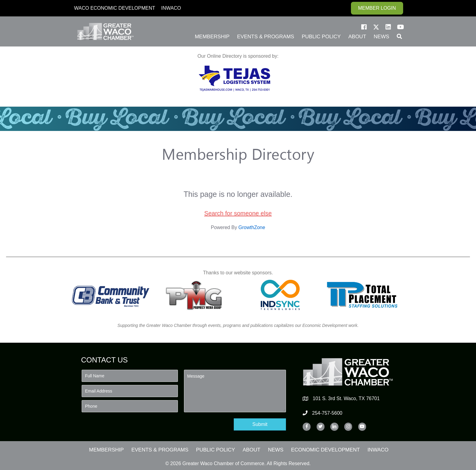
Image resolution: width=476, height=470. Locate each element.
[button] (364, 27)
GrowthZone (252, 227)
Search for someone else (238, 213)
